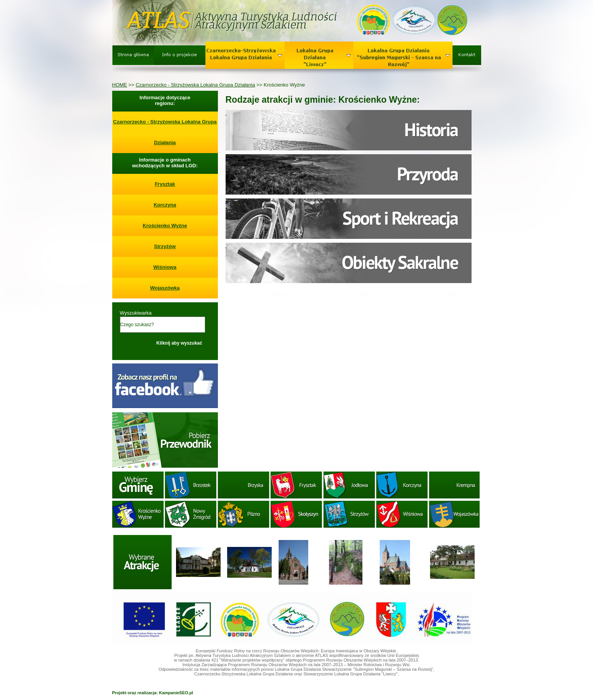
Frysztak (165, 184)
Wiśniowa (165, 267)
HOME (120, 85)
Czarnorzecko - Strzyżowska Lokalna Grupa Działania (195, 85)
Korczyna (165, 205)
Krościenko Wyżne (165, 226)
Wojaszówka (165, 288)
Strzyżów (165, 246)
